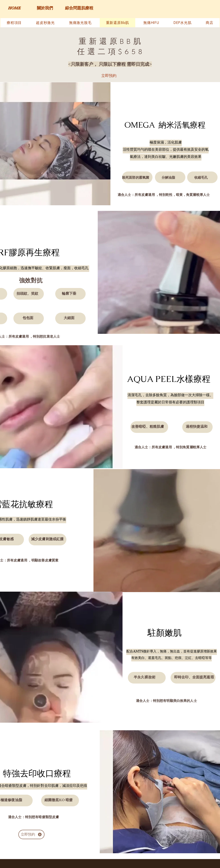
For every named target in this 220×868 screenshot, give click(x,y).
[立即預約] (109, 76)
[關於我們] (45, 8)
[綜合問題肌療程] (79, 8)
